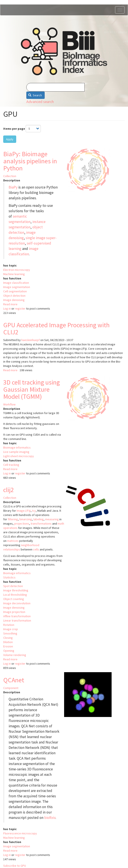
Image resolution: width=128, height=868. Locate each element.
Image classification (16, 283)
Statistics (9, 577)
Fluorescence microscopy (20, 833)
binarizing (26, 519)
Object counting (14, 599)
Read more (10, 304)
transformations (41, 524)
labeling (39, 519)
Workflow (9, 404)
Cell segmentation (15, 291)
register (20, 309)
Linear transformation (17, 620)
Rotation (9, 625)
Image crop (11, 629)
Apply (10, 139)
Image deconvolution (17, 603)
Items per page (14, 129)
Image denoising (14, 300)
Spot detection (13, 586)
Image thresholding (16, 590)
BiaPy (13, 187)
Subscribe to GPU (15, 866)
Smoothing (10, 633)
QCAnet (14, 680)
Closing (8, 638)
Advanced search (40, 102)
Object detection (14, 296)
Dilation (8, 642)
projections (22, 524)
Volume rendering (15, 655)
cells (36, 549)
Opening (9, 651)
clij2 (9, 490)
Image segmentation (17, 287)
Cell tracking (11, 465)
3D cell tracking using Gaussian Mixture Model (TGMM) (32, 389)
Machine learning (14, 274)
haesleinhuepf (31, 340)
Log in (7, 309)
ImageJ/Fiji (24, 511)
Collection (10, 176)
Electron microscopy (17, 270)
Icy (34, 511)
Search (35, 95)
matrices (13, 541)
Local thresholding (15, 595)
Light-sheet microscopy (19, 456)
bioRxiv (50, 818)
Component (11, 688)
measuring (52, 519)
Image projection (14, 612)
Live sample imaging (16, 452)
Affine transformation (17, 616)
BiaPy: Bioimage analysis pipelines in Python (30, 161)
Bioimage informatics (17, 447)
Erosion (8, 646)
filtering (13, 519)
